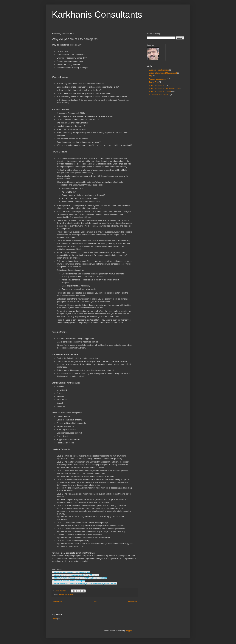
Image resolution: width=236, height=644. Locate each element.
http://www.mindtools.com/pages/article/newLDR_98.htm (76, 575)
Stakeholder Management (159, 94)
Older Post (133, 602)
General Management (67, 594)
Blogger (129, 631)
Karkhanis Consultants (97, 14)
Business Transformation (159, 70)
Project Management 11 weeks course (164, 88)
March (54, 619)
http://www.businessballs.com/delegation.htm (72, 572)
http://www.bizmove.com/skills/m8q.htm (69, 581)
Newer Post (57, 602)
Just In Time (154, 82)
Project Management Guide (160, 91)
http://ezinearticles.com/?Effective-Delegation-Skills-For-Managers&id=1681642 (85, 583)
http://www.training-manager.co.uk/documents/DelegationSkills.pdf (80, 578)
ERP (151, 76)
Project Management (157, 85)
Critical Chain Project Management (163, 73)
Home (95, 602)
